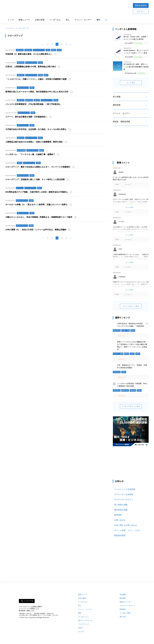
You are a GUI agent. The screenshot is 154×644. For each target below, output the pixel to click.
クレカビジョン (84, 617)
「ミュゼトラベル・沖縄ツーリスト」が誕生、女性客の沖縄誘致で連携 (36, 79)
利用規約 (123, 609)
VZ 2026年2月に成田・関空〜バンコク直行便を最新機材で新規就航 (136, 67)
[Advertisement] (85, 8)
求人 (68, 20)
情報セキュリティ (126, 602)
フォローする (29, 601)
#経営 (133, 330)
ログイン (141, 11)
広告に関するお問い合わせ (126, 525)
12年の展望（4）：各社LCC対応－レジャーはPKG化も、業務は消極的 (36, 230)
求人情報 (117, 97)
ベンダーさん (55, 20)
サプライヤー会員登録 (124, 494)
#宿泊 (138, 354)
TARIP (80, 628)
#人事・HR (125, 330)
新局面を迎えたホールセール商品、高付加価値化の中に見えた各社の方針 (37, 92)
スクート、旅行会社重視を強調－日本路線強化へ (26, 117)
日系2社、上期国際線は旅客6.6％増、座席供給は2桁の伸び (31, 67)
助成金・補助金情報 (121, 122)
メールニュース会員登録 (125, 489)
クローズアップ (23, 28)
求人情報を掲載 (121, 505)
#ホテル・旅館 (118, 354)
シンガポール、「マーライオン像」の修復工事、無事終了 (30, 154)
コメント (122, 336)
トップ (11, 20)
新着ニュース (24, 20)
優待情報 (117, 105)
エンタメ (81, 632)
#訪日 (132, 354)
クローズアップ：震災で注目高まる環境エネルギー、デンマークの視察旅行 (38, 167)
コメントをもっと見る (131, 306)
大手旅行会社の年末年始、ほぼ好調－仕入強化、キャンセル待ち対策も (36, 129)
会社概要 (123, 594)
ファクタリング (84, 624)
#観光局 (133, 390)
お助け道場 (40, 20)
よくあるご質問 (125, 613)
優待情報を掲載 (121, 510)
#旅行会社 (117, 330)
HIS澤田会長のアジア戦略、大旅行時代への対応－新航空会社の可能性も (37, 192)
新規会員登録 (141, 5)
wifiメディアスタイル (85, 620)
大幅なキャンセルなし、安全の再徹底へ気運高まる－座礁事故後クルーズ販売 (39, 217)
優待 (98, 20)
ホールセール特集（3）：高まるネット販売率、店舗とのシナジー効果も (36, 205)
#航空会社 (125, 390)
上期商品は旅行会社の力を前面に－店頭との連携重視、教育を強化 (34, 142)
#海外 (127, 354)
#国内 (124, 372)
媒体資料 (118, 515)
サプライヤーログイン (124, 500)
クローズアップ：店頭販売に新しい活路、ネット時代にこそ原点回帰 (35, 179)
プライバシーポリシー (127, 606)
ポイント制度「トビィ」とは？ (127, 530)
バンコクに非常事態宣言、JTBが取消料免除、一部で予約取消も (33, 104)
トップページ (10, 28)
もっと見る (131, 83)
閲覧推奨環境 (120, 535)
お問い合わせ (120, 520)
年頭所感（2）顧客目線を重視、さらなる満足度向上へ (29, 54)
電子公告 (123, 617)
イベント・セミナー (83, 20)
